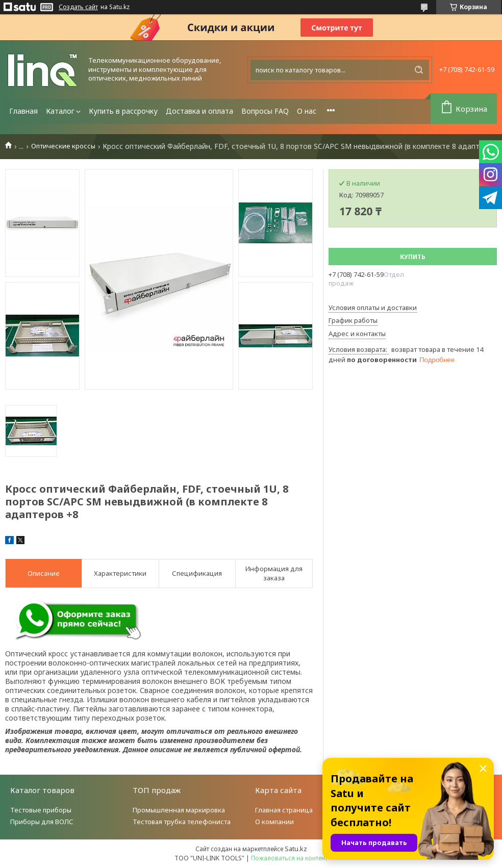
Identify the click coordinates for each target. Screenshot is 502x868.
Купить (413, 257)
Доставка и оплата (199, 111)
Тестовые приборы (41, 810)
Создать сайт (78, 7)
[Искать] (419, 70)
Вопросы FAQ (265, 111)
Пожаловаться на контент (289, 858)
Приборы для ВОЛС (42, 822)
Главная (23, 111)
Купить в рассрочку (123, 111)
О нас (307, 111)
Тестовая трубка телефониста (182, 822)
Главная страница (284, 810)
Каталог (60, 111)
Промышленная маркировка (179, 810)
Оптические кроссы (63, 146)
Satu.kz (296, 849)
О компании (274, 822)
